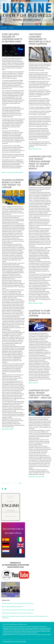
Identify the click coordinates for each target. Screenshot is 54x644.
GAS (31, 303)
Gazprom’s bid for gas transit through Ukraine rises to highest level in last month (40, 163)
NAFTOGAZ (39, 149)
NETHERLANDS (19, 173)
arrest (5, 173)
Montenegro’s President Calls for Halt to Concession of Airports (17, 613)
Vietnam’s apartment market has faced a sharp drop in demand (18, 603)
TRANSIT (41, 303)
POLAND (38, 477)
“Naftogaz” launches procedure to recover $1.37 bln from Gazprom (40, 39)
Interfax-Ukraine (21, 642)
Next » (20, 483)
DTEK (8, 173)
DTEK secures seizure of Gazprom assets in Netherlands (12, 38)
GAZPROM (13, 173)
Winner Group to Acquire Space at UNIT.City (13, 607)
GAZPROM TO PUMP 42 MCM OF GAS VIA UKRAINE (40, 313)
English (12, 28)
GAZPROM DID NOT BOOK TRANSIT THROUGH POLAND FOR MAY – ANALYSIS (40, 394)
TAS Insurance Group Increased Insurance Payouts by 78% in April (18, 610)
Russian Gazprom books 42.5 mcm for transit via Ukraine (13, 184)
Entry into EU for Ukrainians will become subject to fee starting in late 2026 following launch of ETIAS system (25, 617)
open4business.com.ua (9, 642)
